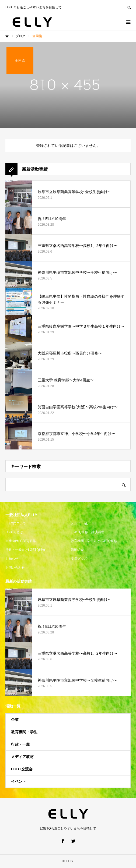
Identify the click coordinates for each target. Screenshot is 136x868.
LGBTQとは (14, 532)
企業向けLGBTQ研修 (21, 541)
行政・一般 (20, 744)
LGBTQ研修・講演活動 (88, 532)
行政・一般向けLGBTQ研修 (25, 550)
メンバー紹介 (81, 523)
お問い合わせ (15, 568)
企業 (15, 720)
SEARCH (129, 7)
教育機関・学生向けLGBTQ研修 (94, 541)
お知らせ (12, 559)
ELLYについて (16, 523)
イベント (19, 781)
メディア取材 (22, 757)
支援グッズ (79, 559)
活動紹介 (77, 550)
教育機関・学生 (24, 732)
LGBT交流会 (22, 769)
